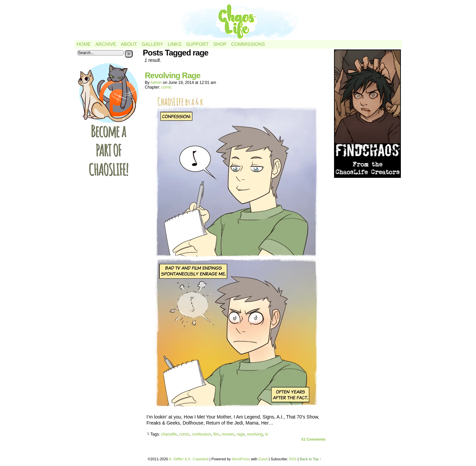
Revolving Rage (173, 75)
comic (167, 87)
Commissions (248, 44)
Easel (263, 459)
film (216, 434)
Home (84, 44)
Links (174, 44)
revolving (255, 434)
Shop (220, 44)
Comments (313, 439)
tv (267, 434)
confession (201, 434)
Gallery (152, 44)
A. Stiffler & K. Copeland (188, 459)
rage (241, 434)
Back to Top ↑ (311, 459)
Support (197, 44)
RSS (293, 459)
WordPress (241, 459)
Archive (106, 44)
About (129, 44)
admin (156, 83)
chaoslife (169, 434)
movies (228, 434)
